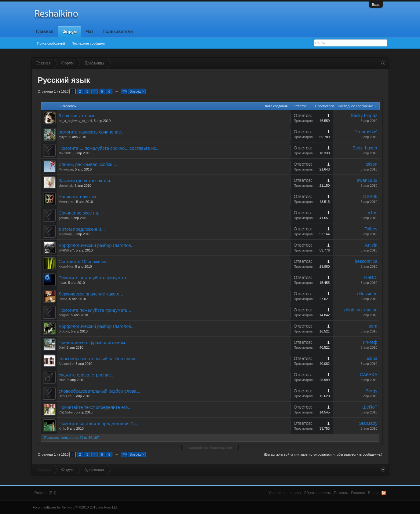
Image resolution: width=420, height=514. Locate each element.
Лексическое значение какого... (91, 294)
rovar (62, 283)
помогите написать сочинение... (92, 132)
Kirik (62, 428)
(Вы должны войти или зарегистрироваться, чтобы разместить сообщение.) (323, 454)
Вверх (373, 493)
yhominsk (66, 185)
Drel (62, 347)
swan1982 (367, 180)
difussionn (367, 294)
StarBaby (368, 423)
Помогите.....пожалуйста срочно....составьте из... (109, 148)
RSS (384, 493)
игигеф (370, 342)
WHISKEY (66, 250)
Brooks (64, 331)
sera (373, 326)
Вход (376, 5)
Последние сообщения (90, 43)
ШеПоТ (370, 407)
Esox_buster (365, 148)
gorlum (64, 218)
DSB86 (370, 196)
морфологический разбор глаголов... (97, 245)
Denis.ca (65, 396)
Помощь (341, 493)
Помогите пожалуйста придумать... (95, 278)
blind (62, 380)
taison (371, 164)
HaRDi (371, 277)
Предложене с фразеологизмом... (94, 343)
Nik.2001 (65, 153)
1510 (124, 91)
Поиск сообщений (51, 43)
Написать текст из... (79, 197)
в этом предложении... (82, 229)
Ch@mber (66, 412)
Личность (66, 169)
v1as (373, 213)
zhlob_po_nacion (361, 310)
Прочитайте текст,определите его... (95, 407)
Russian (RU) (46, 493)
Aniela (371, 245)
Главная (45, 31)
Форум (69, 32)
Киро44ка (66, 266)
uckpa (371, 358)
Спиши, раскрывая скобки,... (88, 164)
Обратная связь (317, 493)
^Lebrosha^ (366, 132)
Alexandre (66, 364)
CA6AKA (369, 375)
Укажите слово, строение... (87, 375)
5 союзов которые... (79, 116)
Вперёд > (137, 91)
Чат (89, 31)
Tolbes (371, 229)
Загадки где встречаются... (86, 181)
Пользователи (118, 31)
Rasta (63, 299)
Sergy (371, 391)
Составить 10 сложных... (84, 262)
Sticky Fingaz (364, 116)
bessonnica (366, 261)
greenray (65, 234)
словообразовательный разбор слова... (100, 359)
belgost (64, 315)
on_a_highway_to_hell (75, 121)
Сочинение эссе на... (80, 213)
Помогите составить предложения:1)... (99, 424)
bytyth (63, 137)
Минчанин (67, 202)
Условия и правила (284, 493)
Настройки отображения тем (210, 448)
